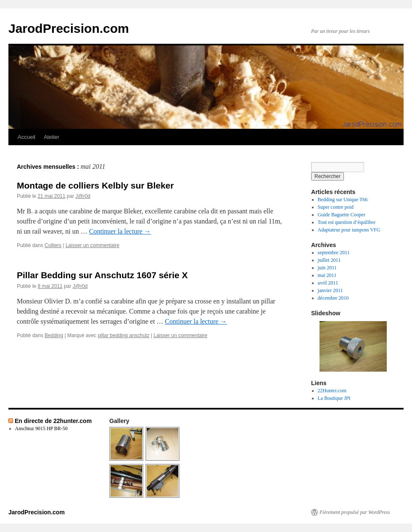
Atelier (51, 137)
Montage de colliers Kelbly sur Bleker (95, 185)
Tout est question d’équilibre (347, 222)
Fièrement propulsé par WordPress (355, 512)
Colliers (53, 245)
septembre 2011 (334, 253)
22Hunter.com (332, 391)
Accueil (26, 137)
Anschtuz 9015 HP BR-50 (41, 428)
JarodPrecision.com (69, 28)
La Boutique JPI (334, 398)
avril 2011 (328, 283)
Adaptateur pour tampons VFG (349, 230)
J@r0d (83, 196)
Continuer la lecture (120, 231)
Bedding (54, 335)
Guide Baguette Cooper (342, 215)
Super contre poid (336, 207)
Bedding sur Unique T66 (343, 199)
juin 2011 (327, 268)
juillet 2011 (329, 260)
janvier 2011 (330, 290)
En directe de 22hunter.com (53, 421)
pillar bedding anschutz (124, 335)
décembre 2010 (333, 298)
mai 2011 (327, 275)
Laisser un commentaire (92, 245)
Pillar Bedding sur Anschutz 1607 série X (102, 275)
